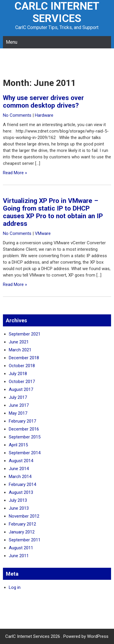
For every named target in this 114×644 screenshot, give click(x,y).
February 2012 (22, 524)
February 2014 (22, 484)
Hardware (44, 115)
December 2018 (24, 358)
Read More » (15, 173)
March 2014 (20, 477)
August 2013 (21, 492)
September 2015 (25, 437)
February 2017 (22, 421)
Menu (12, 42)
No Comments (17, 115)
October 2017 (22, 382)
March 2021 (20, 350)
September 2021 (25, 334)
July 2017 (18, 397)
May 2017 (18, 413)
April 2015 (18, 445)
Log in (15, 587)
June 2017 (19, 405)
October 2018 (22, 366)
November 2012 (24, 516)
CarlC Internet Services (57, 12)
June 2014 (19, 469)
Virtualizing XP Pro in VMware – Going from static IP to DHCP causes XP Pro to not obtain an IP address (53, 212)
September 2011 (25, 540)
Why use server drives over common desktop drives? (43, 101)
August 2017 (21, 389)
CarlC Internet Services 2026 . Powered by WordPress (57, 636)
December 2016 (24, 429)
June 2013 (19, 508)
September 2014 (25, 453)
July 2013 (18, 500)
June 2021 (19, 342)
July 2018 (18, 374)
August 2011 (21, 548)
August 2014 (21, 461)
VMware (43, 233)
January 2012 (22, 532)
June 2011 (19, 556)
